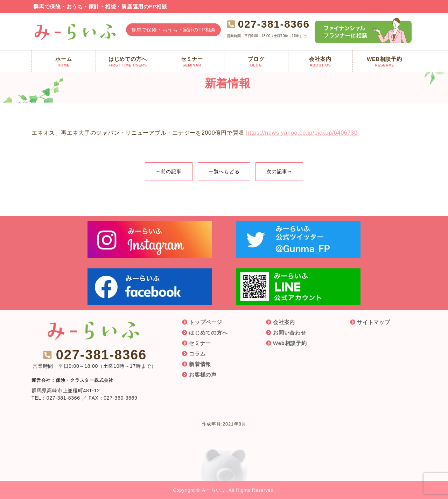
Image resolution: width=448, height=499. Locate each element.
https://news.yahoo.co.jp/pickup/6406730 (302, 133)
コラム (197, 354)
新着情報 (200, 364)
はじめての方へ (208, 333)
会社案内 (284, 322)
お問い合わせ (290, 333)
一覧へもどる (224, 171)
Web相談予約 (290, 343)
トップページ (206, 322)
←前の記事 (169, 171)
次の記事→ (279, 171)
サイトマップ (374, 322)
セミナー (200, 343)
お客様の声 (203, 375)
